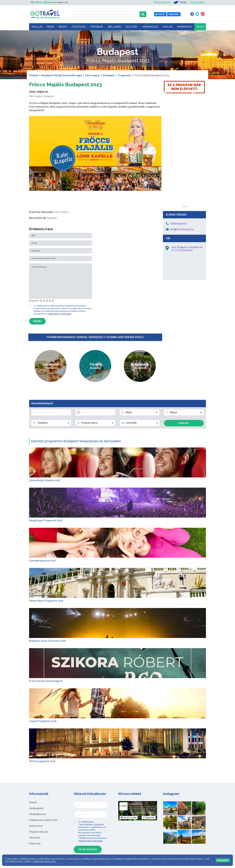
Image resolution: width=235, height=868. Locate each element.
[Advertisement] (185, 161)
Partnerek (35, 838)
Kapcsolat (35, 844)
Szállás (37, 27)
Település (79, 27)
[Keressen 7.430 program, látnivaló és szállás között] (107, 14)
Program (97, 27)
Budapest (109, 75)
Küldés (37, 321)
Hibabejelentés (38, 814)
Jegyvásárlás (197, 2)
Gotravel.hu (135, 804)
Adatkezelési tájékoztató (43, 820)
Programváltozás (39, 832)
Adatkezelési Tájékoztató (59, 314)
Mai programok (162, 2)
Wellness (114, 27)
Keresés (184, 423)
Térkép (180, 2)
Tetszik (129, 818)
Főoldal (34, 75)
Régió (50, 27)
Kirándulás (150, 27)
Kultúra (132, 27)
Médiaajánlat (36, 808)
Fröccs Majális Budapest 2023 (72, 84)
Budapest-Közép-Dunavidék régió (62, 75)
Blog (200, 27)
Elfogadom (223, 860)
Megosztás (149, 818)
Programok (125, 75)
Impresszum (36, 826)
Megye (63, 27)
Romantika (185, 27)
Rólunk (33, 802)
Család (168, 27)
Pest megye (92, 75)
